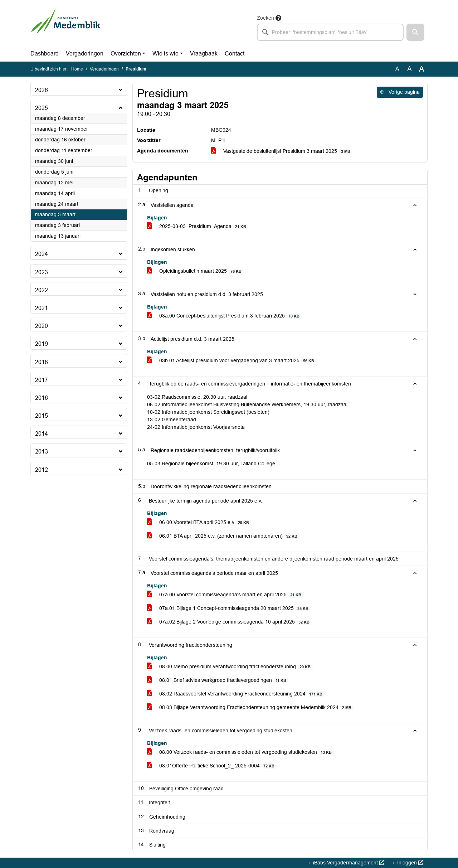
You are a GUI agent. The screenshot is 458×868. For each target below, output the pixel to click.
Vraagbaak (204, 54)
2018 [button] (42, 362)
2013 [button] (42, 452)
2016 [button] (42, 398)
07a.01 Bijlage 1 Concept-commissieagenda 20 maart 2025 (229, 608)
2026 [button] (42, 90)
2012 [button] (42, 470)
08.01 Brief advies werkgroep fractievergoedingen (218, 680)
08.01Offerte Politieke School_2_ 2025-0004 (212, 766)
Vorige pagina (400, 92)
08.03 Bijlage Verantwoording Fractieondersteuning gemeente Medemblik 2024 (250, 707)
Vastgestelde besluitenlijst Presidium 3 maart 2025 (282, 151)
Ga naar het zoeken (1, 4)
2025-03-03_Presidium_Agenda (198, 226)
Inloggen (410, 863)
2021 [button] (42, 308)
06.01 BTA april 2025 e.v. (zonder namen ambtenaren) (223, 536)
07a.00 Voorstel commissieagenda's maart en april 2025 (225, 595)
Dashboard (45, 54)
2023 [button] (42, 272)
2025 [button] (42, 108)
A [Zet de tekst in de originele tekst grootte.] (397, 69)
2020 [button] (42, 326)
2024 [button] (42, 254)
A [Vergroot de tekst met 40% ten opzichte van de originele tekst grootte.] (422, 69)
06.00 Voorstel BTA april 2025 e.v (199, 522)
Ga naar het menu (2, 4)
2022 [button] (42, 290)
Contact (235, 54)
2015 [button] (42, 416)
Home (77, 69)
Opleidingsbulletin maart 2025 (196, 271)
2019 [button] (42, 344)
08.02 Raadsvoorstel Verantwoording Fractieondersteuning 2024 (236, 694)
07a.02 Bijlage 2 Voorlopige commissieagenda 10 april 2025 (230, 622)
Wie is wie (165, 54)
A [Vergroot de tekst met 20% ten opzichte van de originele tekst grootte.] (410, 69)
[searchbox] (330, 32)
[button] (415, 32)
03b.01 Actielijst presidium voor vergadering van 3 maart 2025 (232, 361)
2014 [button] (42, 434)
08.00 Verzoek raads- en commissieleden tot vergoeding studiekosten (241, 752)
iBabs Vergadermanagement (348, 863)
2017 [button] (42, 380)
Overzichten (126, 54)
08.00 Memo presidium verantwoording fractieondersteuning (230, 667)
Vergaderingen (85, 54)
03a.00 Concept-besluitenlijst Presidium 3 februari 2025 (225, 316)
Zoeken (265, 18)
